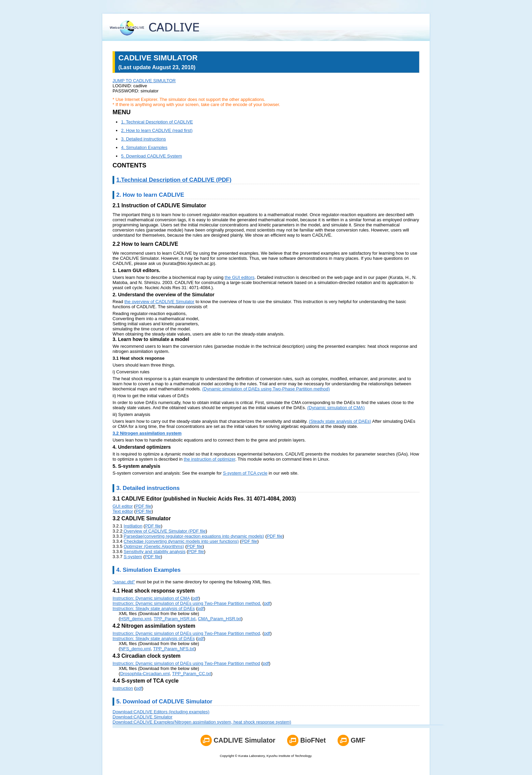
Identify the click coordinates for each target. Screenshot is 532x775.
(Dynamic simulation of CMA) (336, 408)
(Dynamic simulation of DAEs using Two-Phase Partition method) (266, 389)
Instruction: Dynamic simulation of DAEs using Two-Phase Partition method (186, 633)
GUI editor (123, 506)
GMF (358, 740)
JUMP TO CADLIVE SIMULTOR (144, 81)
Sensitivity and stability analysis (155, 552)
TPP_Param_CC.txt (192, 674)
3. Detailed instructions (144, 139)
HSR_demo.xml (136, 619)
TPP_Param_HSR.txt (174, 619)
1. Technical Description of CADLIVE (157, 122)
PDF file (143, 506)
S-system (133, 557)
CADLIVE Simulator (244, 740)
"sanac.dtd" (124, 582)
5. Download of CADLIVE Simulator (164, 702)
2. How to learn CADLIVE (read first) (157, 130)
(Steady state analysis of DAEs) (340, 421)
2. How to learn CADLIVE (150, 195)
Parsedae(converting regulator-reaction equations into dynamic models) (194, 536)
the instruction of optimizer (210, 459)
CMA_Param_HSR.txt (219, 619)
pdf (195, 598)
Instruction (123, 688)
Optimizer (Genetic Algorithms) (154, 546)
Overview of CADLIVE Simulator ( (156, 531)
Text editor (123, 511)
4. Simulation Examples (144, 147)
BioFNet (313, 740)
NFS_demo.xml (135, 649)
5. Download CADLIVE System (151, 156)
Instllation (133, 526)
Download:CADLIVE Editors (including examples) (161, 712)
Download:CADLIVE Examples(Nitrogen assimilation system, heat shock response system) (202, 722)
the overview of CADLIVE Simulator (159, 302)
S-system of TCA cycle (245, 473)
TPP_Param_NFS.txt (174, 649)
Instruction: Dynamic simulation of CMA (151, 598)
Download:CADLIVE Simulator (143, 717)
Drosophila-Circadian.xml (145, 674)
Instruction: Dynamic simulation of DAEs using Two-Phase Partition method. (187, 603)
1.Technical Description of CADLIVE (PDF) (174, 180)
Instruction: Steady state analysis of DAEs (154, 608)
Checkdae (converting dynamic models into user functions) (181, 541)
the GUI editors (240, 277)
